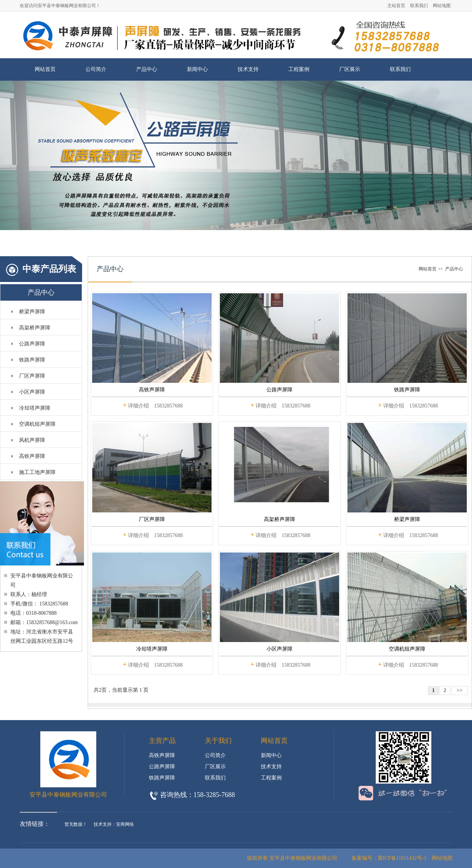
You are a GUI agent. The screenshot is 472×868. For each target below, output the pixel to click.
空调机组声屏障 (37, 424)
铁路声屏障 (32, 360)
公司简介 (96, 69)
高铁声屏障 (32, 456)
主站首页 (396, 6)
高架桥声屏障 (35, 328)
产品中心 (147, 69)
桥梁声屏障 (32, 312)
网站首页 (45, 69)
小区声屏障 (32, 392)
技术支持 (248, 69)
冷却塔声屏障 (35, 408)
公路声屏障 (32, 344)
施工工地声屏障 (37, 472)
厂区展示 (350, 69)
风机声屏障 (32, 440)
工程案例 (299, 69)
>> (460, 690)
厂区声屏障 (32, 376)
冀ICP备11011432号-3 (402, 858)
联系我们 (419, 6)
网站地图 (442, 6)
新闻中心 (197, 69)
